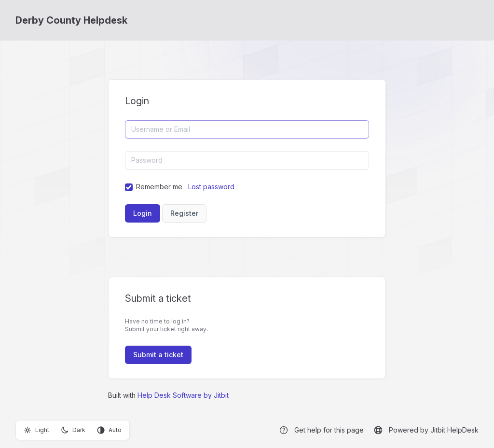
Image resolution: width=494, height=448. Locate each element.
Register (184, 213)
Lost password (211, 187)
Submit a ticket (158, 355)
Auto (109, 430)
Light (36, 430)
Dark (73, 430)
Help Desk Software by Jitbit (183, 395)
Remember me (159, 187)
